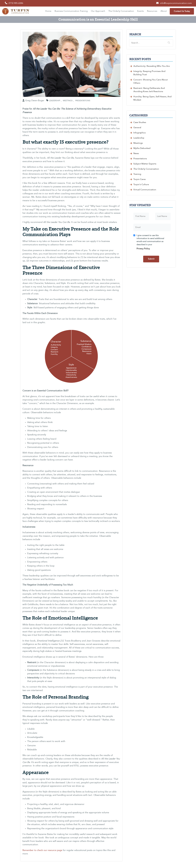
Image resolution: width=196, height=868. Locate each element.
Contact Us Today (182, 11)
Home (48, 11)
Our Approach (98, 11)
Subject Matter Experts (145, 164)
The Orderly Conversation (121, 11)
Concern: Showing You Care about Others (151, 81)
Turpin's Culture (141, 185)
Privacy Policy (143, 249)
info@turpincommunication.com (176, 3)
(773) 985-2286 (16, 3)
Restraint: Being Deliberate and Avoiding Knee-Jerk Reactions (149, 90)
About (164, 11)
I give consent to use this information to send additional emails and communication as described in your (153, 243)
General (137, 128)
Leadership (55, 101)
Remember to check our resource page (42, 850)
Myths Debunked (142, 148)
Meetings (68, 101)
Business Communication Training (71, 11)
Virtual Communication (145, 190)
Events (140, 11)
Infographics (140, 133)
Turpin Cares (140, 179)
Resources (152, 11)
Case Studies (140, 122)
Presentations (83, 101)
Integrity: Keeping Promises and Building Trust (149, 73)
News (136, 154)
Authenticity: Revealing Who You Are (152, 66)
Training (137, 174)
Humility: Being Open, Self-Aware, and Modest (152, 98)
